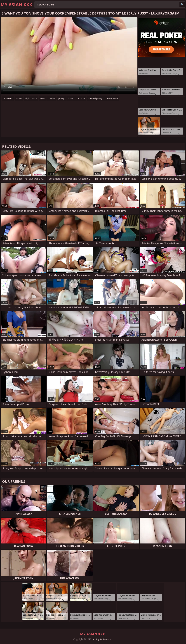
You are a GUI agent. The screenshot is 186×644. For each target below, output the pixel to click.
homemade (112, 98)
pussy (61, 98)
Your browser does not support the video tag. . (69, 56)
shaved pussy (95, 98)
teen (43, 98)
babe (71, 98)
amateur (8, 98)
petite (52, 98)
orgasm (81, 98)
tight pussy (31, 98)
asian (19, 98)
